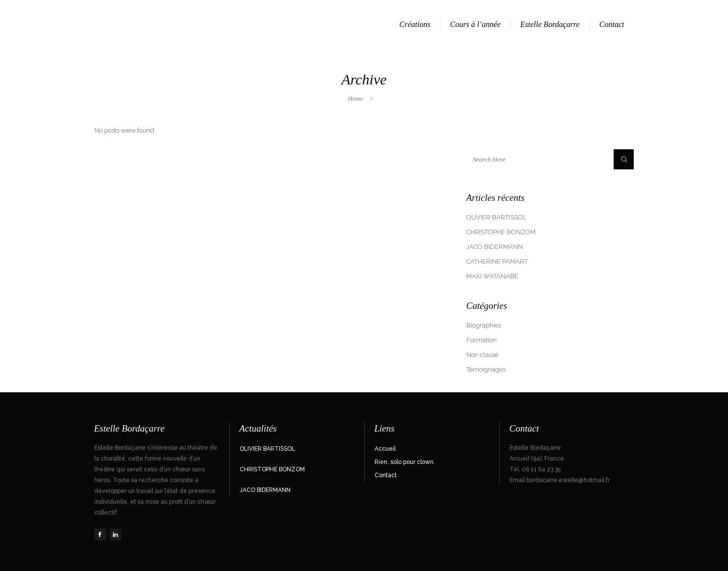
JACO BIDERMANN (495, 247)
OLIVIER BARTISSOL (496, 217)
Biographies (484, 325)
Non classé (482, 355)
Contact (386, 475)
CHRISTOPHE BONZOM (501, 232)
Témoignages (486, 369)
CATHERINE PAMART (497, 261)
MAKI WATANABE (492, 276)
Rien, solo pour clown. (405, 462)
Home (355, 98)
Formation (482, 340)
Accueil (385, 449)
